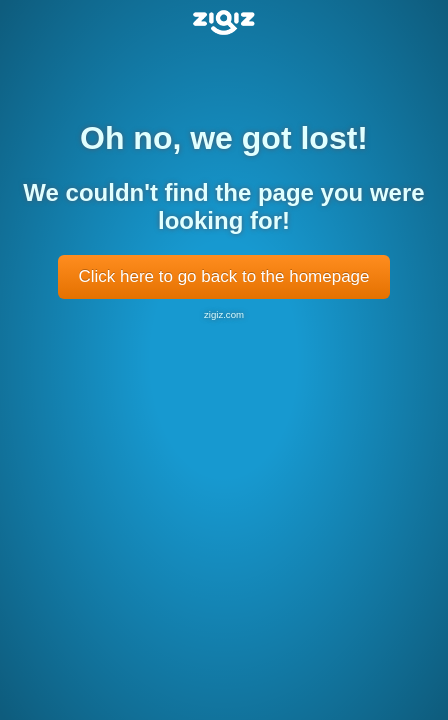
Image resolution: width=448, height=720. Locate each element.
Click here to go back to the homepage (223, 276)
